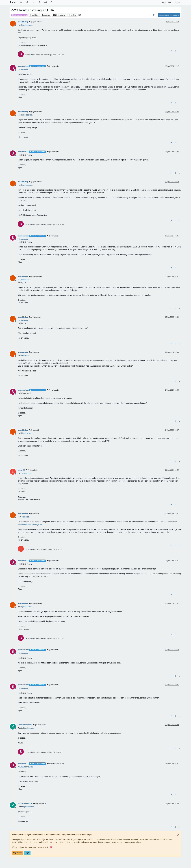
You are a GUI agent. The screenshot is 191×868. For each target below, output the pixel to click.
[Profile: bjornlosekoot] (27, 25)
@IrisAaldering (53, 66)
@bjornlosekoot (35, 22)
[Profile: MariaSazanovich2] (26, 767)
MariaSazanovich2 (25, 725)
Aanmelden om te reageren (169, 15)
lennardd (21, 470)
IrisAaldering (23, 22)
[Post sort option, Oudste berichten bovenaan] (154, 15)
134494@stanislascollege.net (30, 525)
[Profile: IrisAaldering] (23, 69)
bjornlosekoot (23, 66)
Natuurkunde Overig (19, 15)
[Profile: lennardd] (25, 355)
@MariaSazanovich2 (55, 764)
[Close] (178, 835)
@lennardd (34, 352)
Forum (13, 2)
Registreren (18, 853)
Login (27, 853)
